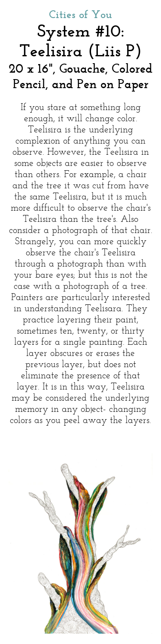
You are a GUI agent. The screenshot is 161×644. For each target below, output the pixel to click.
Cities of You (80, 15)
